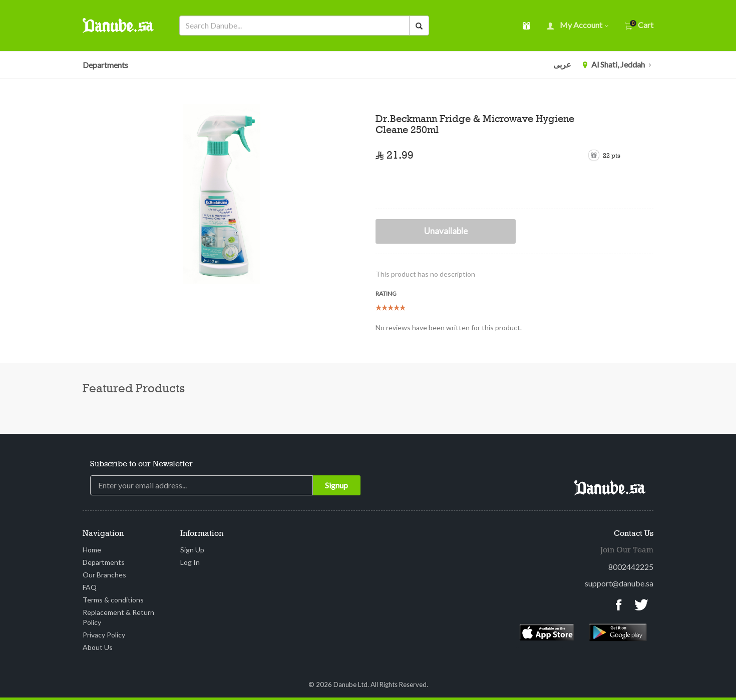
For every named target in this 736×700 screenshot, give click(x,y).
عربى (562, 64)
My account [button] (578, 26)
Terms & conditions (113, 600)
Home (92, 550)
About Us (98, 647)
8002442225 (631, 567)
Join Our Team (627, 550)
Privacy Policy (104, 635)
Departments (105, 65)
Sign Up (192, 550)
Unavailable (446, 231)
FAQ (90, 587)
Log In (190, 562)
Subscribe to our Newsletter (141, 464)
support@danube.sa (619, 583)
